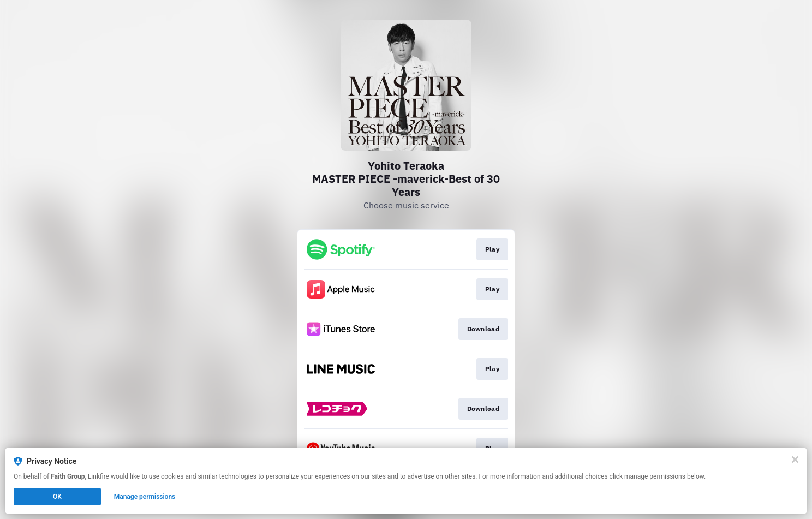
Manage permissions (145, 497)
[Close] (795, 460)
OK (57, 497)
